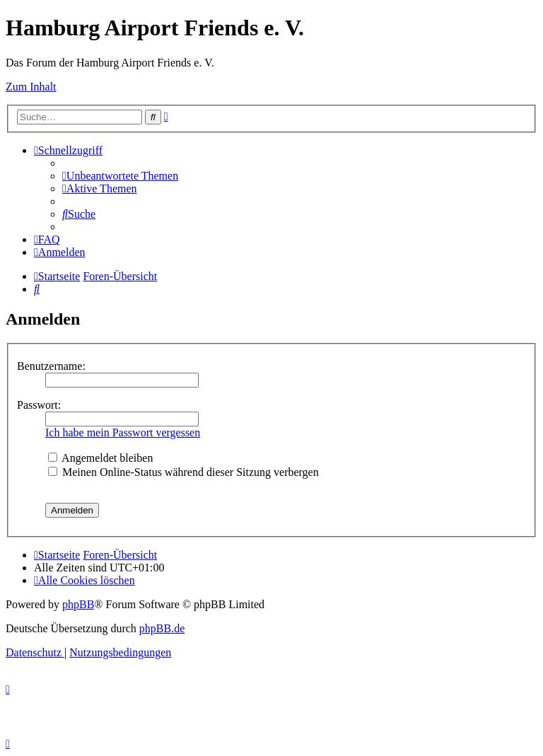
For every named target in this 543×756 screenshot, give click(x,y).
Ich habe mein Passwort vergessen (123, 432)
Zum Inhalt (31, 87)
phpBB (78, 604)
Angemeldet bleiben (100, 458)
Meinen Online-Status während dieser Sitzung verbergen (183, 472)
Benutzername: (51, 366)
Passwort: (39, 405)
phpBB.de (162, 628)
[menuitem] (120, 176)
